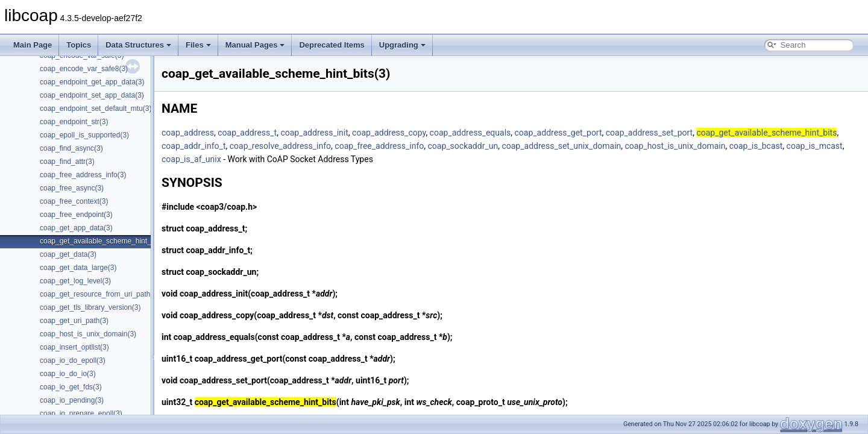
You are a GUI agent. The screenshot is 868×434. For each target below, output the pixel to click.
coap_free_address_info (379, 146)
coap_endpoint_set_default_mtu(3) (96, 108)
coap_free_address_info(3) (83, 175)
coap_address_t (247, 133)
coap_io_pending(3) (72, 400)
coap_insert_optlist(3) (74, 347)
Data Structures (138, 45)
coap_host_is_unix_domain (675, 146)
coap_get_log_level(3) (75, 281)
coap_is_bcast (756, 146)
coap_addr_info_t (193, 146)
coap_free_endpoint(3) (76, 215)
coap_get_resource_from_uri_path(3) (99, 294)
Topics (79, 45)
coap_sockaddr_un (463, 146)
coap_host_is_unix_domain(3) (88, 334)
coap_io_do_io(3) (68, 374)
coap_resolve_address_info (280, 146)
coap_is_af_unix (191, 159)
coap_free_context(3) (74, 201)
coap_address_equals (470, 133)
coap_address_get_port (558, 133)
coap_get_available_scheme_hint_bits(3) (105, 241)
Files (198, 45)
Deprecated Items (332, 45)
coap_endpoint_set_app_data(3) (92, 95)
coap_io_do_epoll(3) (73, 360)
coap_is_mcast (815, 146)
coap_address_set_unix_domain (561, 146)
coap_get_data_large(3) (78, 268)
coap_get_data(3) (68, 254)
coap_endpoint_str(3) (74, 122)
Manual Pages (255, 45)
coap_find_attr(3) (67, 162)
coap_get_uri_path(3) (74, 321)
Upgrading (402, 45)
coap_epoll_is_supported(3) (84, 135)
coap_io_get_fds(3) (71, 387)
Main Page (33, 45)
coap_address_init (314, 133)
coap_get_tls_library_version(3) (90, 307)
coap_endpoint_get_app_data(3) (92, 82)
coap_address (188, 133)
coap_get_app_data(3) (76, 228)
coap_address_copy (389, 133)
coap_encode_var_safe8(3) (84, 69)
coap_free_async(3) (72, 188)
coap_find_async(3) (71, 148)
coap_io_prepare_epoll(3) (81, 414)
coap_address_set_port (649, 133)
